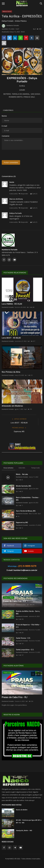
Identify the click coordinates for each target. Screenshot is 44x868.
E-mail (4, 126)
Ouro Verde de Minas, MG (26, 511)
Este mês (22, 468)
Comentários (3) (9, 176)
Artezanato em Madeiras (12, 406)
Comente (6, 136)
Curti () (34, 194)
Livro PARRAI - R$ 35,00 (12, 304)
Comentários (8, 110)
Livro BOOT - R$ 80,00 (11, 338)
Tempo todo (35, 468)
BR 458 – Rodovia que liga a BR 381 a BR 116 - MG (29, 821)
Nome (4, 116)
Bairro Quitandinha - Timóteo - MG (28, 499)
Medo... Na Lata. (22, 474)
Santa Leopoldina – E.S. (25, 650)
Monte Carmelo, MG (24, 486)
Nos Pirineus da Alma (11, 372)
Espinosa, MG (19, 431)
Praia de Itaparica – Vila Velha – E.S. (28, 626)
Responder (23, 194)
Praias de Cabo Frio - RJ (15, 697)
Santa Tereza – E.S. (23, 638)
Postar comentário (11, 162)
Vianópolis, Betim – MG (24, 830)
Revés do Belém (22, 810)
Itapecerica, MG (22, 522)
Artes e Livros (7, 11)
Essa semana (8, 468)
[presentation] (16, 155)
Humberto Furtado (10, 26)
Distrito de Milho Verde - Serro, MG (28, 612)
